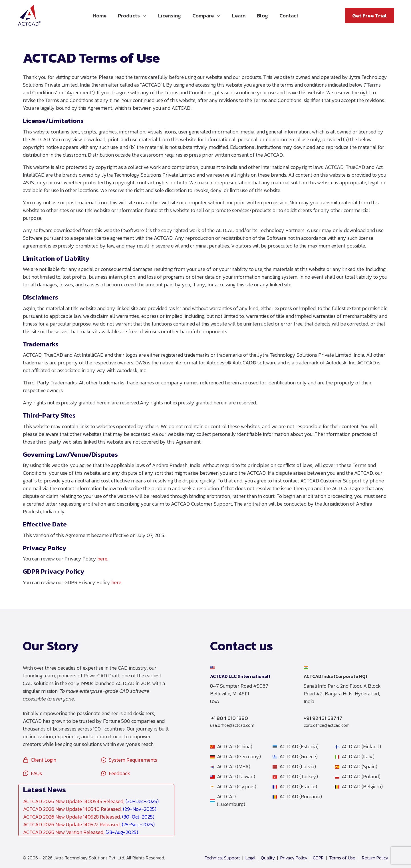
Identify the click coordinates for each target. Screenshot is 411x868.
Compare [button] (203, 16)
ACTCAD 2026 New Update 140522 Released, (89, 824)
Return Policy (375, 858)
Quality (268, 858)
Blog (262, 16)
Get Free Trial (369, 16)
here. (103, 559)
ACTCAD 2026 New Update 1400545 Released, (91, 801)
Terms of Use (342, 858)
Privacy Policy (294, 858)
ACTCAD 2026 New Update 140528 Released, (89, 817)
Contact (289, 16)
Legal (250, 858)
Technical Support (222, 858)
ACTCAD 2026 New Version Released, (81, 832)
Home (100, 16)
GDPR (318, 858)
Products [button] (129, 16)
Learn (239, 16)
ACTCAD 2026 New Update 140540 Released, (90, 809)
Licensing (170, 16)
